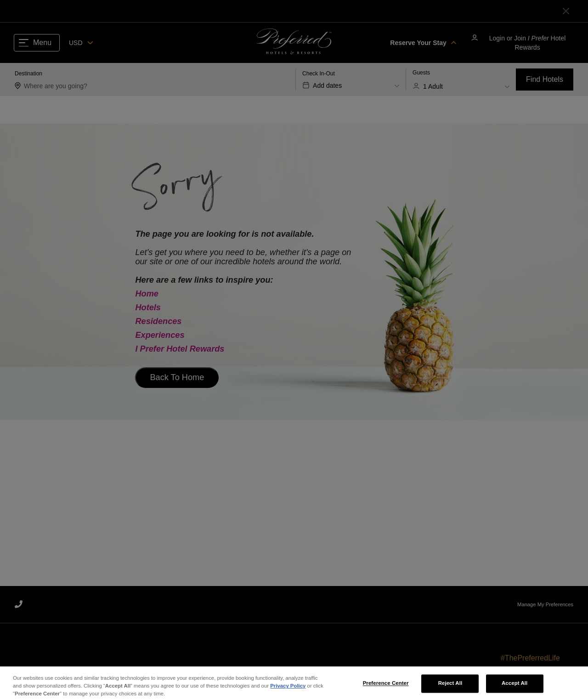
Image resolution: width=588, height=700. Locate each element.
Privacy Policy (288, 689)
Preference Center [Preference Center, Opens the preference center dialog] (386, 687)
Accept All (514, 687)
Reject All (450, 687)
